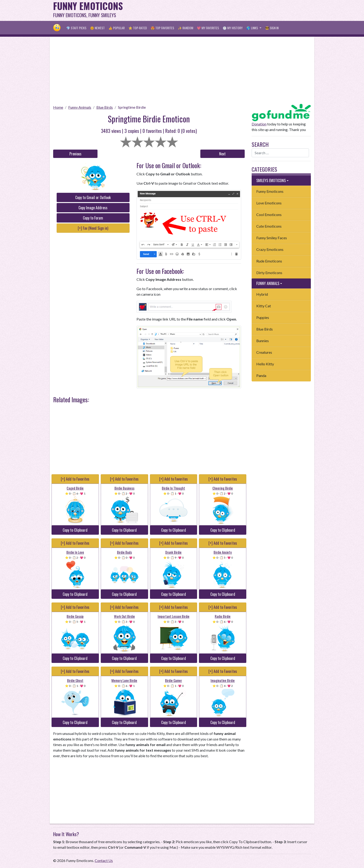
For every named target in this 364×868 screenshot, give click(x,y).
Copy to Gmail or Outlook (93, 197)
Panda (261, 375)
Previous (75, 154)
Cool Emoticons (269, 215)
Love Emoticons (269, 203)
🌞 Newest (97, 28)
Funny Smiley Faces (272, 238)
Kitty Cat (264, 306)
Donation (259, 124)
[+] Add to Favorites (75, 479)
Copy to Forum (93, 218)
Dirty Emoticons (269, 273)
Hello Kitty (265, 364)
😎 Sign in (272, 28)
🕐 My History (233, 28)
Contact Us (104, 860)
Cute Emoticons (269, 226)
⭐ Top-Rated (138, 28)
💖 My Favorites (208, 28)
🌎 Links (252, 28)
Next (222, 154)
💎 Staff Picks (76, 28)
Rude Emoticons (269, 261)
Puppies (263, 317)
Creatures (264, 352)
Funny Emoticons (270, 191)
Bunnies (263, 341)
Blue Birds (105, 107)
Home (58, 107)
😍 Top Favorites (162, 28)
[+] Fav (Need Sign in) (93, 228)
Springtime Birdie (132, 107)
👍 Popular (117, 28)
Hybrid (262, 294)
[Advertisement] (226, 10)
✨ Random (185, 28)
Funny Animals (80, 107)
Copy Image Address (93, 208)
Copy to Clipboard (75, 530)
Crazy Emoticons (270, 249)
